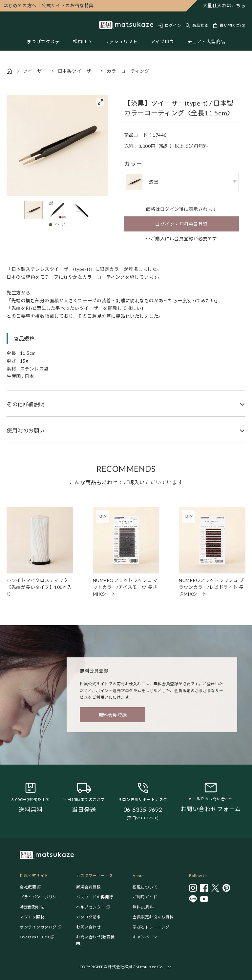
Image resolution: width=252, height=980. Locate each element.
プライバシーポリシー (40, 897)
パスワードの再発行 (95, 897)
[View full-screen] (100, 102)
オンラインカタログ (38, 927)
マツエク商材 (32, 917)
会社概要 (28, 887)
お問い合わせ (88, 927)
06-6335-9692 (143, 810)
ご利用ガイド (145, 897)
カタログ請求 (88, 917)
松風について (145, 887)
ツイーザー (35, 71)
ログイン (173, 25)
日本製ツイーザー (77, 71)
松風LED (82, 41)
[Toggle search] (197, 25)
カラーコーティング (128, 71)
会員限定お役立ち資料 (153, 917)
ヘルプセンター (91, 907)
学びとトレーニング (151, 927)
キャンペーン (145, 937)
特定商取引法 (32, 907)
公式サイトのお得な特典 (49, 5)
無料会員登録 (113, 715)
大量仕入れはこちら (224, 5)
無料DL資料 (143, 907)
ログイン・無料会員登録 (181, 224)
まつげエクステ (43, 41)
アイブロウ (162, 41)
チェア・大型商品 (206, 41)
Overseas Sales (34, 937)
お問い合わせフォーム (211, 809)
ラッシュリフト (121, 41)
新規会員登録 (88, 887)
